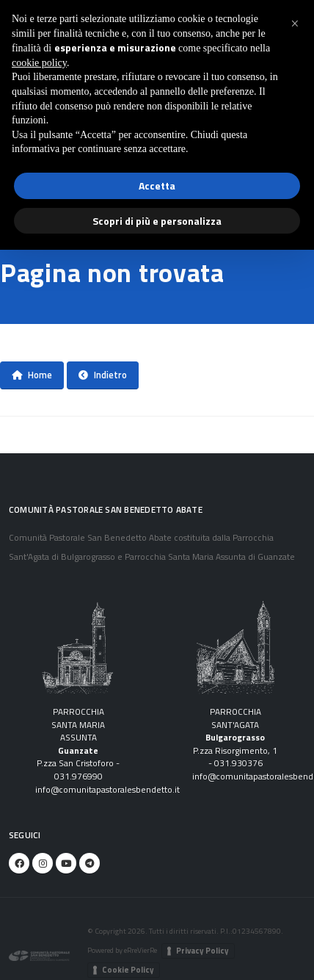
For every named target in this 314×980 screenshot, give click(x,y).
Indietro (103, 375)
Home (32, 375)
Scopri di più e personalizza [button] (157, 221)
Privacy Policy (202, 951)
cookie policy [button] (39, 63)
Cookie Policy (128, 970)
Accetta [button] (157, 185)
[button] (295, 24)
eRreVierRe (140, 950)
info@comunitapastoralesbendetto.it (107, 790)
